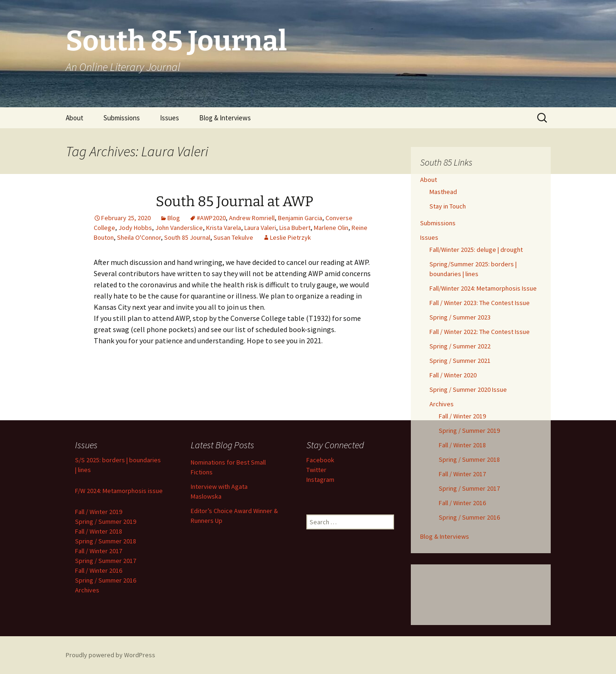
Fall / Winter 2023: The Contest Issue (480, 303)
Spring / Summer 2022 (460, 346)
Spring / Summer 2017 (469, 488)
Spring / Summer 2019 (469, 431)
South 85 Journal (187, 237)
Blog (174, 218)
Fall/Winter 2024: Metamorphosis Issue (483, 288)
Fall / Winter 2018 (462, 445)
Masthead (443, 192)
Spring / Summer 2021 (460, 361)
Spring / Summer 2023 (460, 317)
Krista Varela (224, 228)
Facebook (320, 460)
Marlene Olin (331, 228)
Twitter (316, 470)
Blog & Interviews (225, 118)
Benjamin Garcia (300, 218)
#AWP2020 (211, 218)
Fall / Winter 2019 (462, 416)
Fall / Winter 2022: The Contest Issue (480, 332)
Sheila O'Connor (139, 237)
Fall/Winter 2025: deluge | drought (476, 250)
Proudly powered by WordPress (111, 655)
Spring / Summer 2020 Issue (468, 389)
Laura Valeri (260, 228)
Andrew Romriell (252, 218)
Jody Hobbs (135, 228)
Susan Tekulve (233, 237)
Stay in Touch (448, 206)
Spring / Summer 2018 (469, 459)
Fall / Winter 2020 (453, 375)
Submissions (122, 118)
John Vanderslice (179, 228)
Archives (442, 404)
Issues (170, 118)
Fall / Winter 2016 (462, 503)
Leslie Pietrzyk (291, 237)
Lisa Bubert (295, 228)
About (75, 118)
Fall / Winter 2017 (462, 474)
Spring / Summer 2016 (469, 517)
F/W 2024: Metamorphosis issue (119, 491)
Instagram (320, 479)
